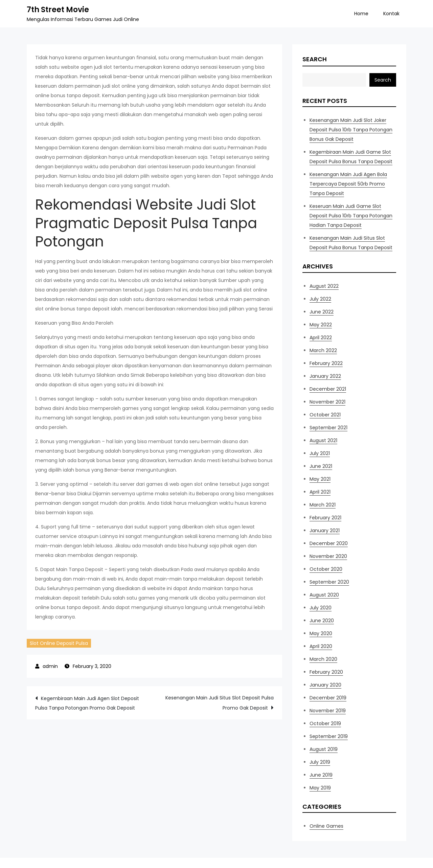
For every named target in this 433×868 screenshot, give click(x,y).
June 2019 (321, 775)
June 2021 (321, 466)
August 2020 (324, 595)
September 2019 (329, 736)
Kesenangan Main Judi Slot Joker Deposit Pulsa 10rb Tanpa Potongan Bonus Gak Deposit (351, 130)
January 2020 (325, 685)
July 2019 (320, 762)
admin (50, 666)
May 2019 (320, 788)
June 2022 (322, 312)
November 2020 (328, 556)
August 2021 (323, 440)
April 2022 (321, 338)
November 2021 (327, 402)
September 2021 (328, 428)
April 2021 (320, 492)
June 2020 (322, 621)
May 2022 (321, 325)
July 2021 (320, 453)
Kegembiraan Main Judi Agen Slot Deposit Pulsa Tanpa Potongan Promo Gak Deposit (87, 703)
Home (361, 14)
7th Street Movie (58, 10)
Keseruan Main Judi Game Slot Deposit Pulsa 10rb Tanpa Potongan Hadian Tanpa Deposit (351, 216)
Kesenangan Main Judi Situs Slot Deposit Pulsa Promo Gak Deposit (220, 703)
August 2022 (324, 286)
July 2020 (321, 608)
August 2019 (324, 749)
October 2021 (325, 415)
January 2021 (325, 530)
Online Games (326, 826)
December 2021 (328, 389)
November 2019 (328, 711)
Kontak (391, 14)
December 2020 (329, 543)
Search (315, 59)
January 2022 (325, 376)
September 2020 (329, 582)
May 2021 (320, 479)
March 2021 (323, 505)
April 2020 (321, 646)
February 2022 (326, 363)
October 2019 (325, 723)
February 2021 (325, 518)
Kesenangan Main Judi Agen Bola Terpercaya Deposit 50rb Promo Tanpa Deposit (348, 184)
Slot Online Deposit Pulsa (59, 643)
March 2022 (323, 350)
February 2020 (326, 672)
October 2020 (326, 569)
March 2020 (323, 659)
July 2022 (320, 299)
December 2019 (328, 698)
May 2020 (321, 633)
